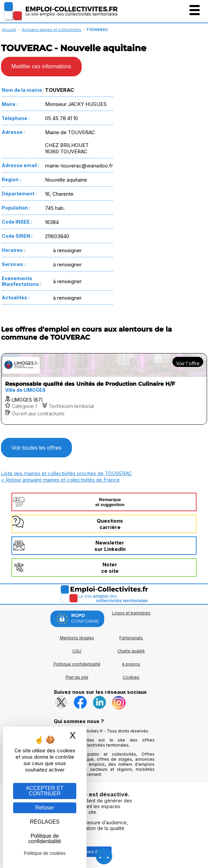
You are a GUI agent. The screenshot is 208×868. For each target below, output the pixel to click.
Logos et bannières (131, 613)
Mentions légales (77, 638)
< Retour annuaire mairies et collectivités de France (60, 480)
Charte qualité (131, 651)
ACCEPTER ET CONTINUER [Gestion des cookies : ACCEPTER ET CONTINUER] (45, 791)
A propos (131, 664)
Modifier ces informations (41, 66)
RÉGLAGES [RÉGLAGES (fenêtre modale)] (45, 822)
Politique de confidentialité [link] (45, 839)
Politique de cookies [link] (45, 853)
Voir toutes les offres (36, 448)
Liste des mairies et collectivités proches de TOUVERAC (67, 473)
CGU (77, 651)
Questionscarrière (110, 524)
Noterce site (110, 568)
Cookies (131, 677)
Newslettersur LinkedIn (110, 546)
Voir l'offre (188, 363)
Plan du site (77, 677)
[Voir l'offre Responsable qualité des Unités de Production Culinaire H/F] (104, 389)
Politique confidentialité (77, 664)
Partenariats (131, 638)
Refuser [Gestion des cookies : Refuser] (45, 808)
